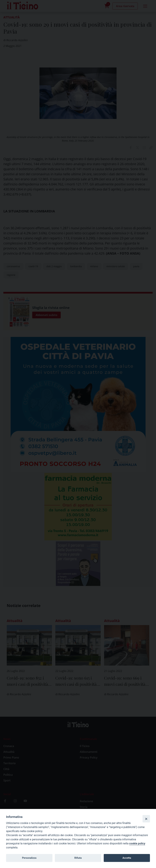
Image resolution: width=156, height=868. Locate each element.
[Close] (146, 819)
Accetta (127, 858)
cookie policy (137, 843)
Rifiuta (78, 858)
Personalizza (29, 858)
